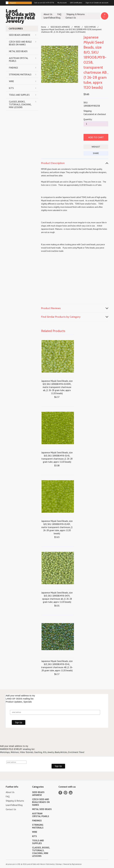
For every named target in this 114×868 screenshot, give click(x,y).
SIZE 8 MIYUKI (90, 27)
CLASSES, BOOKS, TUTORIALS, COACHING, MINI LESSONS (20, 104)
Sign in (88, 3)
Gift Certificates (76, 3)
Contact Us (71, 18)
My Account (62, 3)
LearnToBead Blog (52, 18)
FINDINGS (13, 68)
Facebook (60, 793)
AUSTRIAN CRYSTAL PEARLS (19, 59)
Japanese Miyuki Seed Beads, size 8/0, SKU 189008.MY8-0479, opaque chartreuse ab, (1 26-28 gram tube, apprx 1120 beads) (57, 597)
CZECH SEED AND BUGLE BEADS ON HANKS (20, 43)
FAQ (59, 14)
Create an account (101, 3)
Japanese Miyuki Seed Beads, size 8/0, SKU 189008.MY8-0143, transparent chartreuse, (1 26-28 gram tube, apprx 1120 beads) (57, 457)
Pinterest (65, 793)
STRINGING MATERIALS (20, 74)
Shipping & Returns (76, 14)
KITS (11, 88)
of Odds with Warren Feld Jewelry (22, 16)
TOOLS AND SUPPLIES (19, 95)
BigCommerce (77, 864)
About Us (48, 14)
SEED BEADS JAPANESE (20, 35)
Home (44, 27)
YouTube (71, 793)
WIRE (11, 81)
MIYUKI (77, 27)
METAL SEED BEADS (18, 51)
